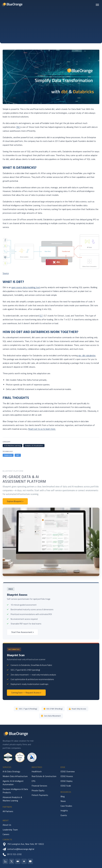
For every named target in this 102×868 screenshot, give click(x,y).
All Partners (8, 811)
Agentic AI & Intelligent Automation (13, 783)
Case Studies (66, 806)
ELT (41, 316)
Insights (64, 810)
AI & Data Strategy (11, 771)
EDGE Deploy (67, 781)
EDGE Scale (66, 786)
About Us (7, 825)
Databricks (8, 455)
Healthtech (37, 771)
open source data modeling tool (26, 287)
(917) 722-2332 (12, 854)
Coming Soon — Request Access (26, 693)
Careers (6, 834)
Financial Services (39, 786)
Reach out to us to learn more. (42, 429)
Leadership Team (10, 830)
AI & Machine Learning (12, 445)
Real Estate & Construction (44, 776)
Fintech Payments (40, 795)
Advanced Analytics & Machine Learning (12, 799)
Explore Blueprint (15, 501)
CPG (33, 781)
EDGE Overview (68, 771)
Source (6, 273)
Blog (63, 796)
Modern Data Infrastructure (15, 776)
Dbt (18, 127)
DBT (18, 455)
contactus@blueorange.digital (18, 849)
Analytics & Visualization (34, 445)
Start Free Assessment (23, 632)
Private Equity (38, 790)
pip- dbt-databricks (87, 355)
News (63, 801)
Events (64, 815)
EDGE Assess (67, 776)
